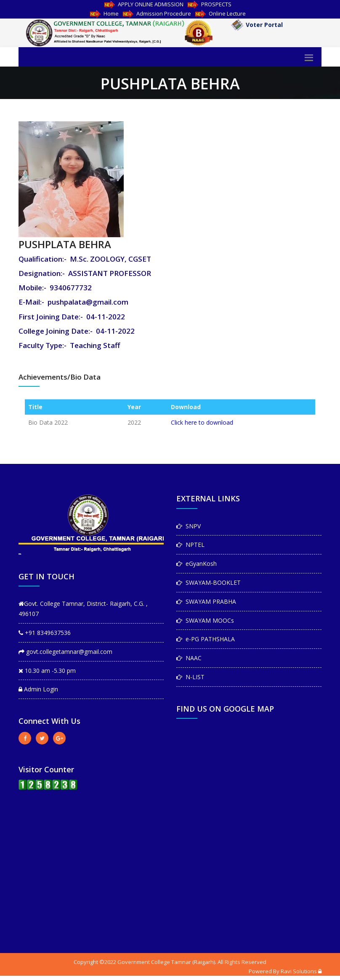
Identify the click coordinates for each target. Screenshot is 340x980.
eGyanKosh (197, 564)
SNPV (189, 526)
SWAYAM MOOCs (205, 620)
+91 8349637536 (45, 633)
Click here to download (202, 422)
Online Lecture (220, 13)
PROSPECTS (210, 4)
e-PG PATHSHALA (206, 639)
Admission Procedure (157, 13)
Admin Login (38, 689)
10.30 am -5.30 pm (47, 671)
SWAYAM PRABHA (206, 601)
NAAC (189, 658)
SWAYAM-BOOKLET (209, 582)
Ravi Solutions (299, 971)
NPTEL (190, 545)
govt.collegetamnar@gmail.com (65, 652)
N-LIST (190, 677)
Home (104, 13)
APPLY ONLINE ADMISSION (144, 4)
